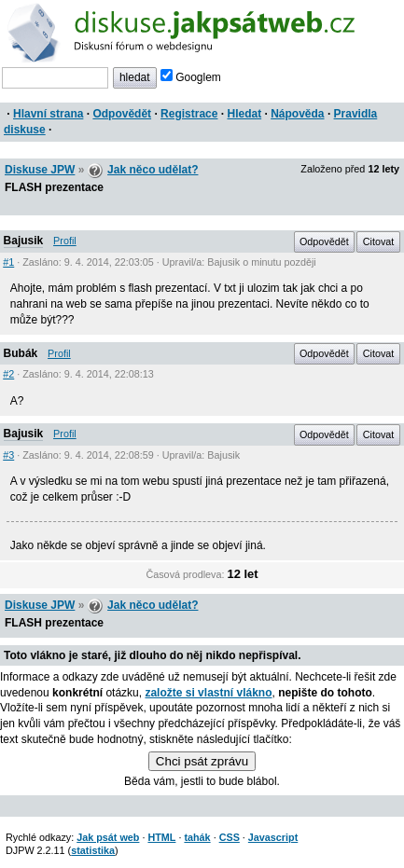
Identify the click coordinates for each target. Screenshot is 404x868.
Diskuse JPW (40, 170)
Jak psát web (108, 837)
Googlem (191, 77)
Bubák (21, 353)
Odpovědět (122, 114)
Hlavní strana (48, 114)
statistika (93, 850)
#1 (8, 262)
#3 (8, 455)
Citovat (379, 241)
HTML (161, 837)
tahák (197, 837)
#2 (8, 374)
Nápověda (297, 114)
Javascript (273, 837)
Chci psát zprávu (202, 761)
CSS (230, 837)
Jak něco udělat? (153, 170)
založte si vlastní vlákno (208, 693)
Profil (65, 241)
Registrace (189, 114)
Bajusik (24, 241)
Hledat (244, 114)
